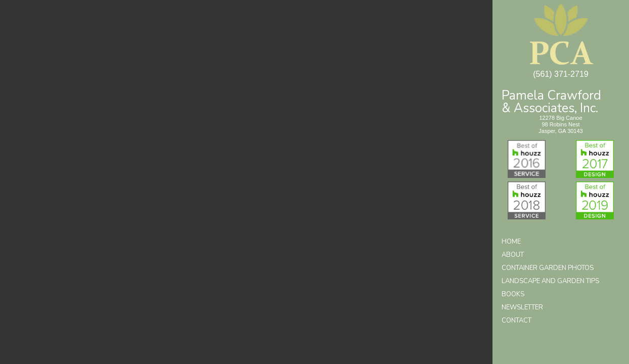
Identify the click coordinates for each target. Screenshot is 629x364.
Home (511, 242)
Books (513, 294)
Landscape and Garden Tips (550, 281)
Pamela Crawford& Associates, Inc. (551, 101)
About (513, 255)
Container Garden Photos (548, 268)
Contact (516, 321)
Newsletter (522, 307)
